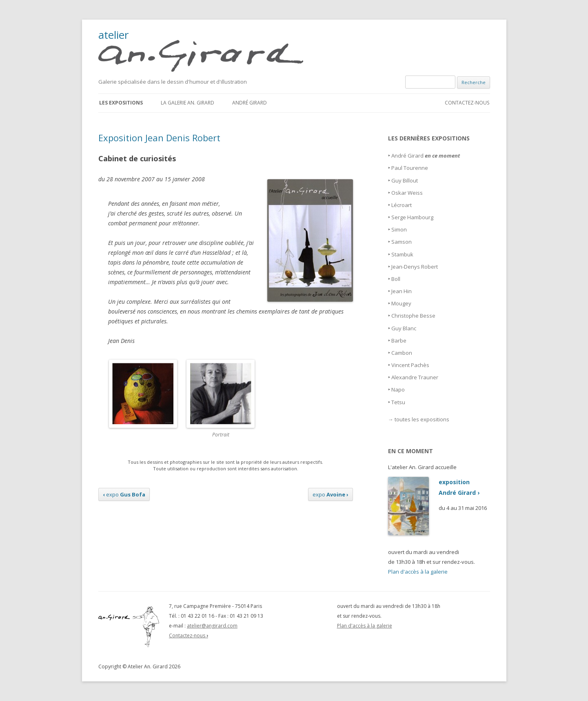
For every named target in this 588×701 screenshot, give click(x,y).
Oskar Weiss (407, 193)
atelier (206, 51)
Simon (399, 229)
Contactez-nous (467, 103)
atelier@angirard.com (212, 626)
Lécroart (402, 205)
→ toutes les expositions (419, 419)
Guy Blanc (404, 328)
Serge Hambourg (412, 217)
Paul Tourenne (410, 168)
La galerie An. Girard (187, 103)
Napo (398, 389)
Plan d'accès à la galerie (418, 572)
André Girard (250, 103)
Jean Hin (402, 291)
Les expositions (121, 103)
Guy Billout (405, 180)
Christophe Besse (413, 316)
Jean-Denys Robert (415, 267)
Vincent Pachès (410, 365)
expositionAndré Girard (434, 487)
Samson (402, 242)
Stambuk (402, 254)
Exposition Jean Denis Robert (159, 138)
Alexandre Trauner (415, 377)
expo (124, 494)
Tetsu (398, 402)
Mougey (401, 303)
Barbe (399, 340)
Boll (396, 279)
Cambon (402, 353)
